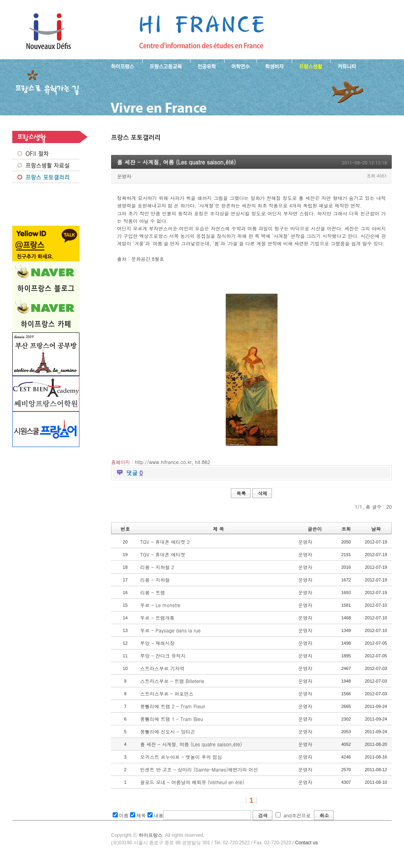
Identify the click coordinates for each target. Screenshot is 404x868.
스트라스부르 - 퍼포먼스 (167, 693)
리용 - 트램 (152, 592)
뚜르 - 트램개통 (157, 618)
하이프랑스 (151, 835)
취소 (324, 815)
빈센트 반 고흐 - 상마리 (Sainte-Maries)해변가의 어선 (199, 769)
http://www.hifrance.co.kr (163, 462)
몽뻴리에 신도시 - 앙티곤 (167, 731)
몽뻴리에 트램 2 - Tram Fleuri (173, 706)
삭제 (262, 493)
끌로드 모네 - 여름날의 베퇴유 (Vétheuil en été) (192, 782)
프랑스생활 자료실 (46, 165)
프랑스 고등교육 (166, 66)
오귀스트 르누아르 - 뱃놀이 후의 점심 (181, 757)
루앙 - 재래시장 (157, 643)
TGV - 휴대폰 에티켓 (162, 554)
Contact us (307, 843)
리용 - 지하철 (155, 580)
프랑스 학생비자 (274, 66)
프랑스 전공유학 (207, 66)
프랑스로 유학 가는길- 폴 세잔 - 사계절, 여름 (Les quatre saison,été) (202, 32)
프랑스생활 (311, 66)
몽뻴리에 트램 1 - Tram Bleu (171, 719)
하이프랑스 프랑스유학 (48, 32)
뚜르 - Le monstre (160, 605)
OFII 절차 (46, 153)
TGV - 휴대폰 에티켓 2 (165, 542)
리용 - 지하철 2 (157, 567)
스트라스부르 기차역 (162, 668)
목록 (241, 493)
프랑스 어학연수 (240, 66)
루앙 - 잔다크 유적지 (163, 656)
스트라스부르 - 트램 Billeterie (172, 681)
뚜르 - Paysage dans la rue (170, 630)
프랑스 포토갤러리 (46, 177)
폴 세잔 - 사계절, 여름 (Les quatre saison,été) (191, 744)
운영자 (124, 176)
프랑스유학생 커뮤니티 (346, 66)
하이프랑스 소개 (121, 66)
